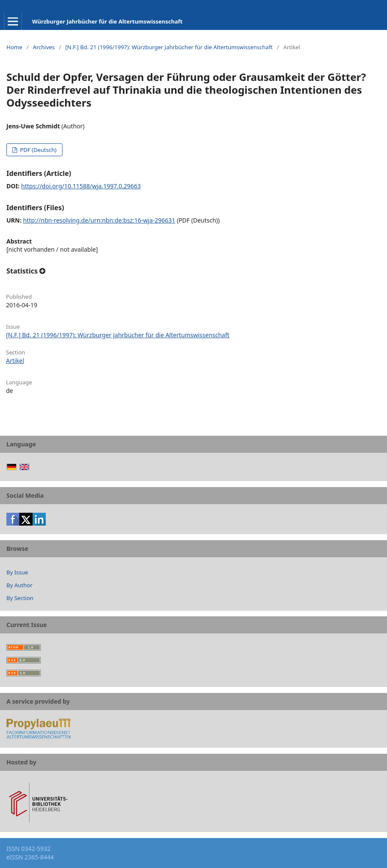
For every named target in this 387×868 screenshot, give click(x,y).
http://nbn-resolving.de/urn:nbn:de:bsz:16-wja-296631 (99, 220)
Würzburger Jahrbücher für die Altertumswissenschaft (107, 21)
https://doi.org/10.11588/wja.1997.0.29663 (81, 186)
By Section (20, 598)
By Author (19, 585)
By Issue (17, 572)
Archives (44, 47)
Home (14, 47)
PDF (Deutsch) (37, 150)
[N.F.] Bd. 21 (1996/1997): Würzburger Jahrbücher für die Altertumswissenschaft (169, 47)
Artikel (15, 361)
